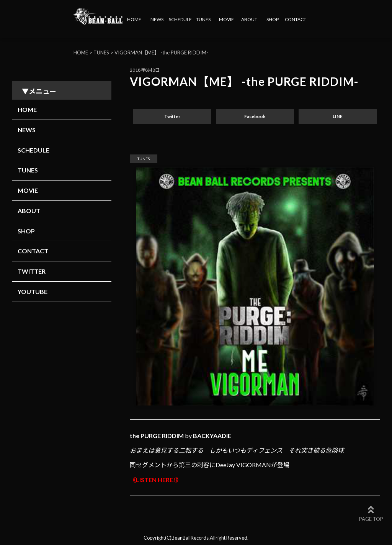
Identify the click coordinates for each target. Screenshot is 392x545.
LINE (338, 116)
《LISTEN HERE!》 (156, 480)
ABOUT (249, 19)
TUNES (203, 19)
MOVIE (226, 19)
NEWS (157, 19)
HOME (134, 19)
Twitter (172, 116)
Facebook (255, 116)
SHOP (273, 19)
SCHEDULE (180, 19)
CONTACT (296, 19)
